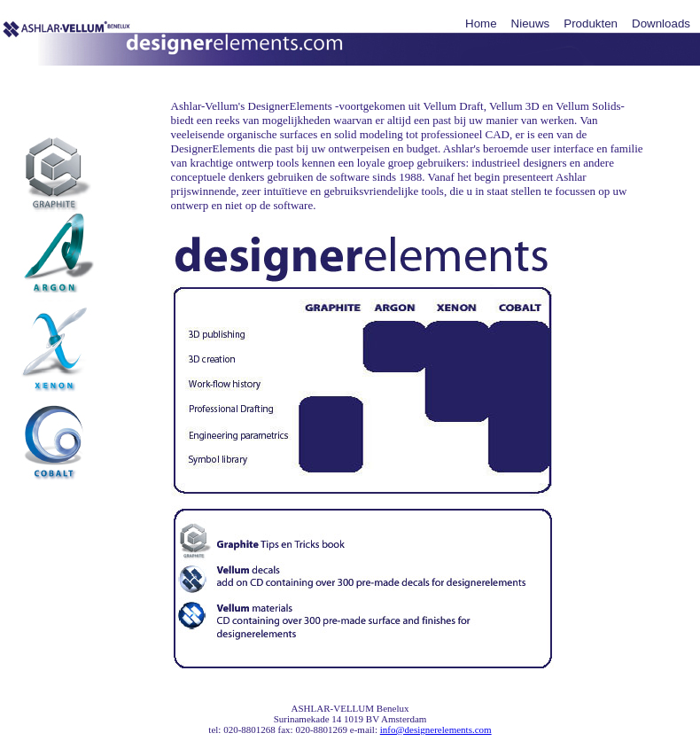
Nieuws (531, 23)
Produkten (591, 23)
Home (481, 23)
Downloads (661, 23)
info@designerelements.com (436, 729)
